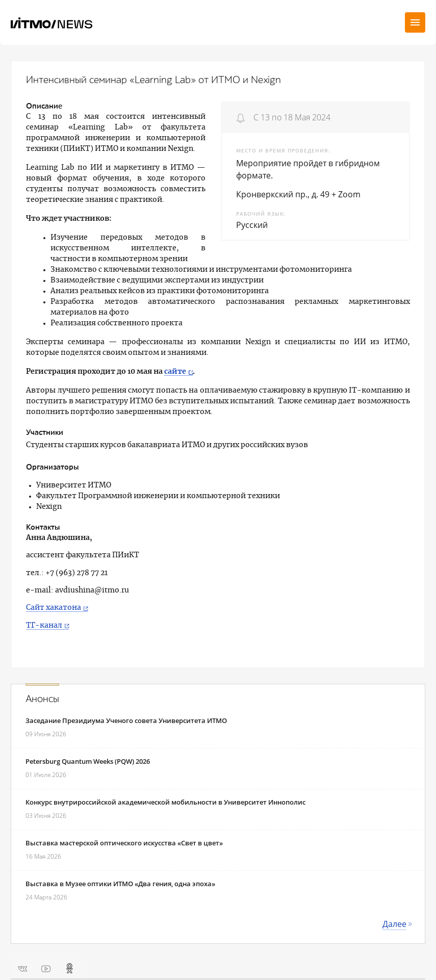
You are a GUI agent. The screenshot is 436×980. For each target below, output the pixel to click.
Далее (394, 924)
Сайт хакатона (54, 608)
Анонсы (42, 699)
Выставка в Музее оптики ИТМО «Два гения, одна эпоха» (120, 884)
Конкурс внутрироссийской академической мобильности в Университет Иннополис (165, 802)
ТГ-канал (44, 626)
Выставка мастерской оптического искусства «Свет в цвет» (124, 843)
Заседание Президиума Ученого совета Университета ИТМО (126, 720)
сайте (175, 372)
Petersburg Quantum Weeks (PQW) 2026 (88, 761)
